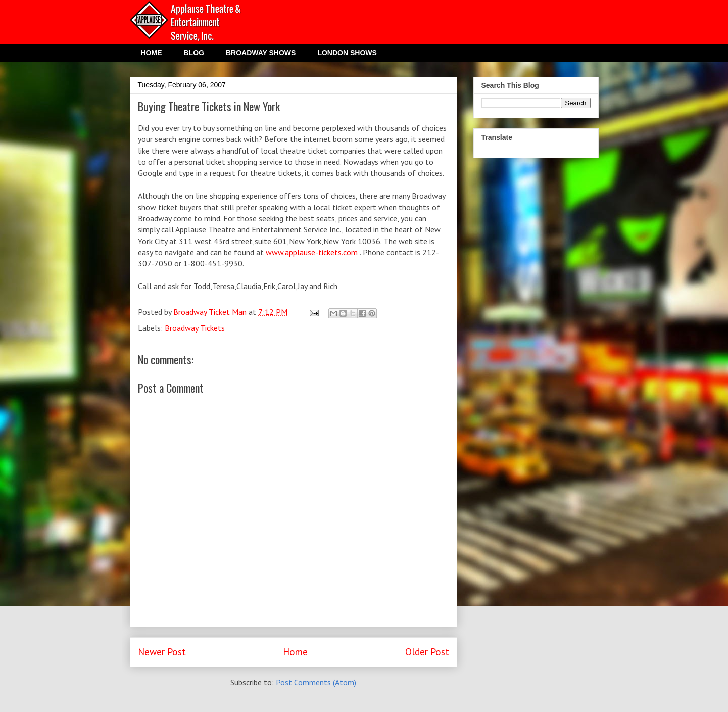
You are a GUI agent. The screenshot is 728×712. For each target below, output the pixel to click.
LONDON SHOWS (347, 53)
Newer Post (162, 652)
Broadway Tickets (195, 328)
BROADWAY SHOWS (261, 53)
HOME (152, 53)
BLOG (194, 53)
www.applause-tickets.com (312, 252)
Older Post (427, 652)
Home (295, 652)
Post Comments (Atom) (316, 682)
